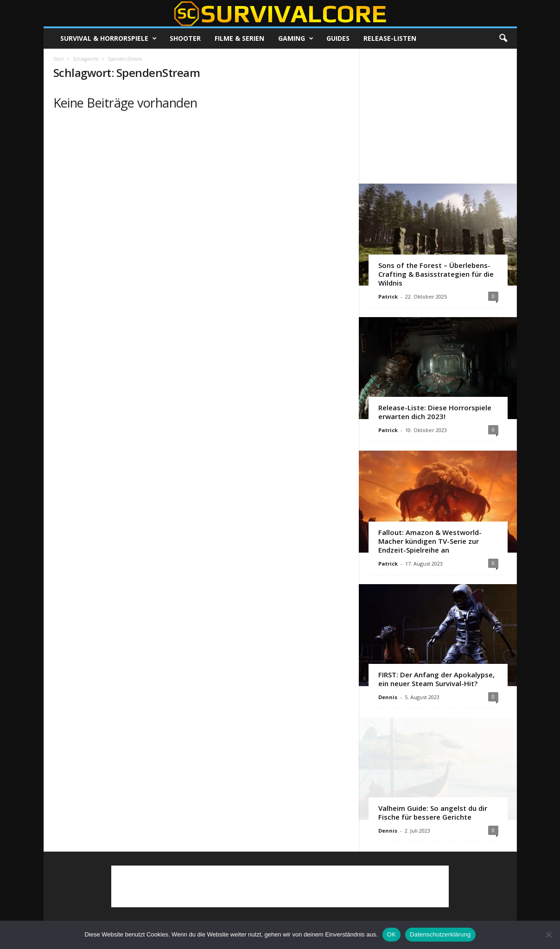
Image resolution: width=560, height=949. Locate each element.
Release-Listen (390, 38)
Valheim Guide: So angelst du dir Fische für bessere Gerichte (433, 812)
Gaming (296, 38)
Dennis (388, 697)
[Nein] (548, 935)
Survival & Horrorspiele (108, 38)
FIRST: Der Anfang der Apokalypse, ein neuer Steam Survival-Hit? (436, 679)
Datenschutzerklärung (440, 934)
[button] (503, 38)
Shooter (185, 38)
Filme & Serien (239, 38)
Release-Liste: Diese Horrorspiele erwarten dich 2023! (435, 412)
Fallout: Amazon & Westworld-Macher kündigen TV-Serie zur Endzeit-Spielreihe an (430, 541)
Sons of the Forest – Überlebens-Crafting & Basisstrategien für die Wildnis (436, 274)
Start (59, 59)
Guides (338, 38)
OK (391, 934)
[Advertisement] (438, 116)
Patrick (388, 296)
